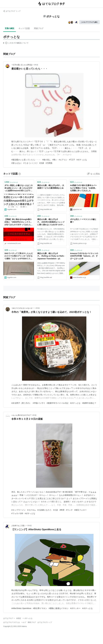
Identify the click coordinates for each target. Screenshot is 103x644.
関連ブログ (39, 28)
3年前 (36, 65)
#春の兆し (47, 160)
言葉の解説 (10, 28)
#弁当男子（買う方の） (21, 403)
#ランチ (69, 510)
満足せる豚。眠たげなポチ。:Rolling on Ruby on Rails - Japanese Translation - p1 (51, 256)
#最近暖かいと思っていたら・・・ (26, 160)
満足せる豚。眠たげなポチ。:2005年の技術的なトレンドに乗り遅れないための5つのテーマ (51, 222)
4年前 (38, 308)
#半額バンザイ (39, 403)
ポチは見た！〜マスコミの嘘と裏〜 (83, 221)
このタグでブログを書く (89, 22)
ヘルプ (24, 622)
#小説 (56, 510)
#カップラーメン (19, 510)
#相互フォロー (80, 510)
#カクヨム (32, 510)
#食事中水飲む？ (89, 403)
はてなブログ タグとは (11, 622)
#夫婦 (42, 163)
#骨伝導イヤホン (40, 608)
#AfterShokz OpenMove (21, 608)
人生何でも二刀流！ (19, 526)
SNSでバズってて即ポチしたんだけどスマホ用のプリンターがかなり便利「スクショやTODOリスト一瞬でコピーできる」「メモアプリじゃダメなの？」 (19, 256)
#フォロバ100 (17, 513)
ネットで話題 (24, 28)
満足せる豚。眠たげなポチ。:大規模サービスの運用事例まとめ (51, 187)
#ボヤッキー (75, 608)
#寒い (55, 160)
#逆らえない (17, 163)
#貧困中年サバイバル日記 (58, 403)
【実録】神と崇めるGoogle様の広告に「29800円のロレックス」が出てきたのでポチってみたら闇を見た (19, 222)
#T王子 (72, 160)
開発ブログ (32, 622)
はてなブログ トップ (12, 11)
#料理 (62, 510)
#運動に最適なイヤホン (59, 608)
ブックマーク (11, 182)
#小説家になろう (45, 510)
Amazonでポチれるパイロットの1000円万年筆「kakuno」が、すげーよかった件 (84, 256)
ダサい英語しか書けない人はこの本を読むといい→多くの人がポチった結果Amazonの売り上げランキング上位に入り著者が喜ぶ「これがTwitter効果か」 (19, 188)
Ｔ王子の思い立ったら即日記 (22, 65)
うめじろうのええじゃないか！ (23, 308)
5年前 (30, 526)
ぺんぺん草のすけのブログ (21, 415)
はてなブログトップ (45, 622)
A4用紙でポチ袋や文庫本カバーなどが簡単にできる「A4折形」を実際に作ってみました (84, 188)
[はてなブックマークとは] (20, 174)
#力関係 (49, 163)
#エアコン (63, 160)
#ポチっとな (82, 160)
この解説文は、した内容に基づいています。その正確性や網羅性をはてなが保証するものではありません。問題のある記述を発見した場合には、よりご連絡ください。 (16, 43)
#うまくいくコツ (31, 163)
